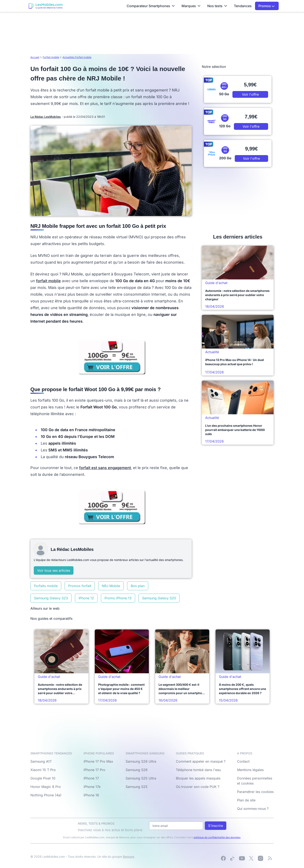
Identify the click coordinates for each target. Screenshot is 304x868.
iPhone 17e (92, 787)
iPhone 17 (91, 778)
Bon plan (138, 586)
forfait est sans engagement (105, 468)
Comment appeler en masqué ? (201, 761)
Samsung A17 (41, 761)
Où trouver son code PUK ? (198, 787)
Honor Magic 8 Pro (46, 787)
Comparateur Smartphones (151, 6)
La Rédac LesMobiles (46, 117)
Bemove (128, 857)
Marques (191, 6)
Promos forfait (80, 586)
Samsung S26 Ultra (141, 761)
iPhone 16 (91, 795)
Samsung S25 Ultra (141, 778)
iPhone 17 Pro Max (98, 761)
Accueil (35, 57)
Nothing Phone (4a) (46, 795)
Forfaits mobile (46, 586)
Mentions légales (250, 770)
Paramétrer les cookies (255, 792)
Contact (243, 761)
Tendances (243, 6)
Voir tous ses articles (54, 570)
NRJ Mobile (111, 586)
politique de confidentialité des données (217, 837)
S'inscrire (216, 826)
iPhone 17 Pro (94, 770)
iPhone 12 (86, 598)
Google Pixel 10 (43, 778)
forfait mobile (48, 281)
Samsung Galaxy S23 (51, 598)
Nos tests (217, 6)
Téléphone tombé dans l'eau (198, 770)
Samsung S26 (137, 770)
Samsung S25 (137, 787)
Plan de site (246, 800)
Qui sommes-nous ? (253, 809)
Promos (267, 6)
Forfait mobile (51, 57)
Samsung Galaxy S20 (159, 598)
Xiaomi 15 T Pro (43, 770)
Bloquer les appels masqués (198, 778)
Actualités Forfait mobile (77, 57)
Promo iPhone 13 (118, 598)
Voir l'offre (250, 94)
